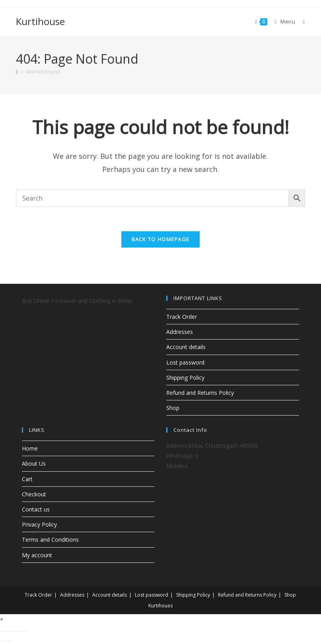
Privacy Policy (39, 524)
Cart (27, 479)
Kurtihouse (40, 21)
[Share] (17, 631)
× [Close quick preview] (2, 619)
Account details (186, 347)
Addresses (180, 332)
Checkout (34, 494)
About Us (34, 463)
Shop (173, 408)
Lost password (185, 362)
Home (30, 448)
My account (37, 555)
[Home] (17, 72)
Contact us (36, 509)
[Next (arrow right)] (10, 641)
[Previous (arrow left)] (3, 641)
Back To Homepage (161, 239)
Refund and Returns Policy (200, 393)
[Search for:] (301, 21)
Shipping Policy (185, 378)
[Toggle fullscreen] (10, 631)
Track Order (182, 317)
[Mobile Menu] (283, 21)
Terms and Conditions (50, 540)
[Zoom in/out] (3, 631)
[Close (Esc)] (24, 631)
